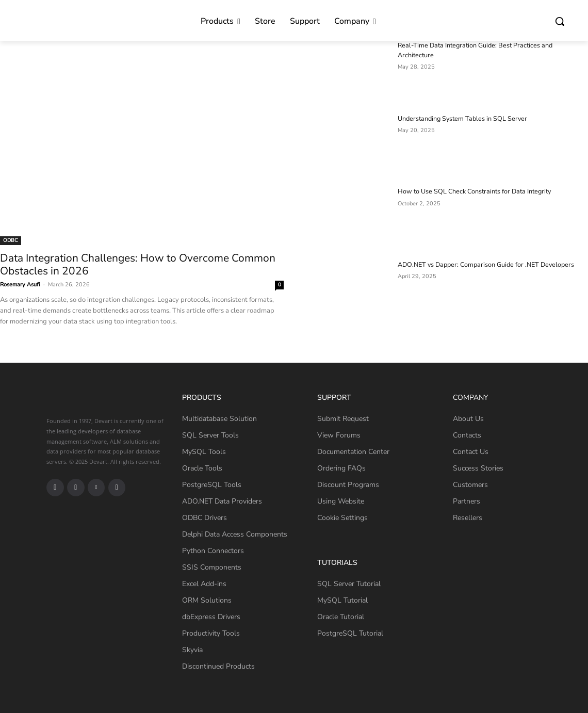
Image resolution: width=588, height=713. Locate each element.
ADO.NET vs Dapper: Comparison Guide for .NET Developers (483, 265)
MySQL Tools (204, 452)
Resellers (468, 518)
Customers (470, 485)
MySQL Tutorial (342, 600)
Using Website (341, 501)
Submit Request (343, 419)
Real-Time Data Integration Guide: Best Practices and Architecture (489, 45)
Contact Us (471, 452)
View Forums (339, 435)
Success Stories (478, 468)
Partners (467, 501)
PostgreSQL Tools (212, 485)
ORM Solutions (207, 600)
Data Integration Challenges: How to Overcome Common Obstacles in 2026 (138, 264)
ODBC (11, 240)
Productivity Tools (211, 633)
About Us (468, 419)
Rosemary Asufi (20, 285)
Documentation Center (353, 452)
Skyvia (192, 650)
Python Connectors (213, 551)
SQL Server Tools (210, 435)
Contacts (467, 435)
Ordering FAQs (341, 468)
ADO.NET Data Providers (222, 501)
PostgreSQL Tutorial (350, 633)
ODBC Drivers (205, 518)
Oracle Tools (202, 468)
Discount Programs (348, 485)
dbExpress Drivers (211, 617)
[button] (560, 21)
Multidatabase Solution (219, 419)
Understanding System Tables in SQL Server (459, 119)
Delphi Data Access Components (235, 534)
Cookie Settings (342, 518)
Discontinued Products (218, 666)
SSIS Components (212, 567)
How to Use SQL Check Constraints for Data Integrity (471, 191)
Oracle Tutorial (341, 617)
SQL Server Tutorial (349, 584)
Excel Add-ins (204, 584)
